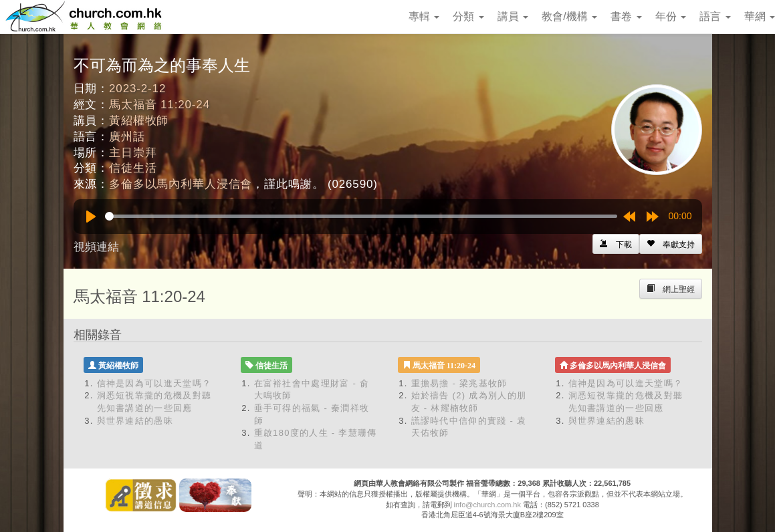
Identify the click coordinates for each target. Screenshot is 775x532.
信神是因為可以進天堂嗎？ (154, 383)
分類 (468, 16)
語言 (715, 16)
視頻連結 (96, 247)
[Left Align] (671, 244)
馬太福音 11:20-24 (159, 105)
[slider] (361, 216)
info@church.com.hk (487, 505)
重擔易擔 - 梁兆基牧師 (459, 383)
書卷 (626, 16)
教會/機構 (569, 16)
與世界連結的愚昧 (135, 421)
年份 (671, 16)
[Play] (91, 217)
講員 (513, 16)
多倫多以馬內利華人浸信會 (181, 184)
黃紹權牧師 (139, 121)
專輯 (424, 16)
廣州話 (127, 137)
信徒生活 (133, 168)
